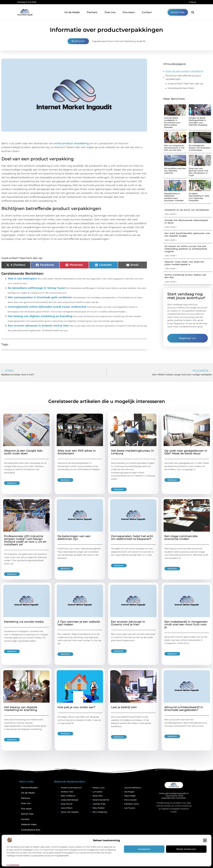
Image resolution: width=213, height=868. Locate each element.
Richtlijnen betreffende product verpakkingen (183, 77)
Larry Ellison (67, 808)
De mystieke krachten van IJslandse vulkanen (175, 171)
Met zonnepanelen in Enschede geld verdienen (40, 297)
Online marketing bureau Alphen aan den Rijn (185, 276)
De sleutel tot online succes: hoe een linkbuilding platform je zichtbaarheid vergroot (186, 249)
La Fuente (97, 792)
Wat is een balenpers (22, 279)
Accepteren (144, 849)
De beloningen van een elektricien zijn (74, 538)
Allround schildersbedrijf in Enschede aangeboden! (184, 709)
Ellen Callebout (68, 796)
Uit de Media (72, 12)
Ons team (129, 12)
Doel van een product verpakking (184, 71)
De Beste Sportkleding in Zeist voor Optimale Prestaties (199, 197)
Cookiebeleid (13, 865)
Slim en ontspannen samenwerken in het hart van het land (174, 148)
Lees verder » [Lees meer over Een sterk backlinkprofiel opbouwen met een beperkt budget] (171, 240)
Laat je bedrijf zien (124, 707)
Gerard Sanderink (101, 800)
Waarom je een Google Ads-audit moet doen (24, 452)
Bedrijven (78, 41)
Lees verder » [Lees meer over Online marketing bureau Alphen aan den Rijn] (171, 282)
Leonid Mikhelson (133, 788)
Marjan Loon (99, 788)
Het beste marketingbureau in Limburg (132, 452)
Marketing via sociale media (24, 622)
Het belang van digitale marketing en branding (40, 316)
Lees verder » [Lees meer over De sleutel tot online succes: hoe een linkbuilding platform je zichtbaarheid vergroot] (171, 255)
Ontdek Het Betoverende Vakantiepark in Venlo (186, 222)
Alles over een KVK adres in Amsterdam (77, 452)
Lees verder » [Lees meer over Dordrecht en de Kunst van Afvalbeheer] (171, 214)
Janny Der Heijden (70, 812)
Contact (147, 12)
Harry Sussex (131, 800)
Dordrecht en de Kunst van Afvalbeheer (187, 210)
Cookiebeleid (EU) (31, 830)
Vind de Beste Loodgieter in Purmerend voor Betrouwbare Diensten (172, 123)
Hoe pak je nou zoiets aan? (76, 707)
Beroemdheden (30, 788)
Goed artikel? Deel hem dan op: (186, 84)
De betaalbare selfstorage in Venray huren (37, 288)
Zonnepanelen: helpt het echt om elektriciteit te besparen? (132, 538)
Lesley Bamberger (70, 800)
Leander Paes (99, 804)
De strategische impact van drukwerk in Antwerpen (199, 148)
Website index (29, 824)
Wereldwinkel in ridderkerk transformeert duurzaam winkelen (174, 197)
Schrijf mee (27, 814)
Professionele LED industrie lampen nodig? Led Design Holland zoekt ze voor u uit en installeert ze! (25, 540)
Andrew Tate (67, 792)
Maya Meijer (130, 796)
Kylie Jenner (67, 804)
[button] (205, 840)
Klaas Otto (98, 796)
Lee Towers (130, 808)
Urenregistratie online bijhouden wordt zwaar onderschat (47, 307)
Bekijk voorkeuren (186, 849)
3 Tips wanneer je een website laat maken (79, 623)
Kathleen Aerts (131, 804)
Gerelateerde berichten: (181, 88)
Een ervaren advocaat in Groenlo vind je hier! (39, 326)
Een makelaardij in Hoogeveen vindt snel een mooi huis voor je (186, 624)
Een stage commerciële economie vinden (181, 538)
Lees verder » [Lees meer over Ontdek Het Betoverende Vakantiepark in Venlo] (171, 227)
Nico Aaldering (100, 812)
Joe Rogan (129, 792)
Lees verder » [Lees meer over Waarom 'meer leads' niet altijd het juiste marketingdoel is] (171, 268)
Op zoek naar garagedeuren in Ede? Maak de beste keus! (186, 452)
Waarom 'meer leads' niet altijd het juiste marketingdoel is (184, 263)
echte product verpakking (71, 143)
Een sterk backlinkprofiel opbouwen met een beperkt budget (187, 234)
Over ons (110, 12)
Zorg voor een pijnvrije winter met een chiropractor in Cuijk (199, 172)
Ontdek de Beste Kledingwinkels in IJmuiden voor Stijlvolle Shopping (198, 121)
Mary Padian (99, 808)
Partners (92, 12)
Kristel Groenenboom (71, 788)
